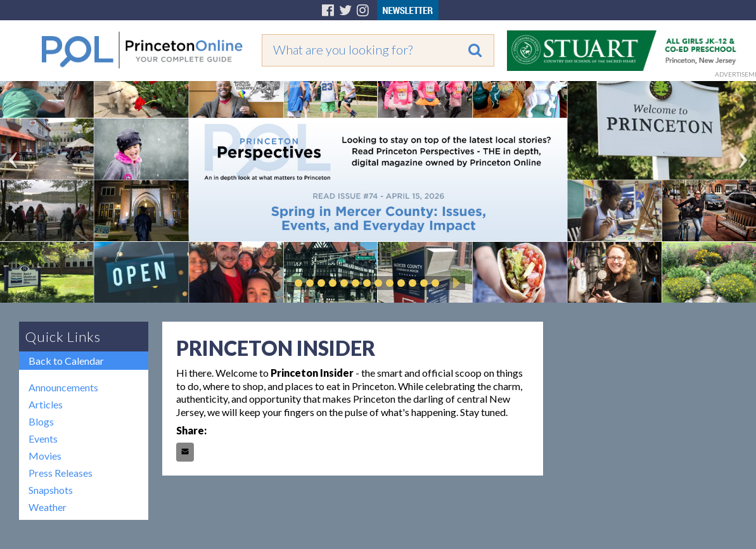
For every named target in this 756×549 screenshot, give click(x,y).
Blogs (41, 421)
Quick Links (63, 337)
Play (454, 283)
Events (43, 439)
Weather (48, 507)
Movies (45, 456)
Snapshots (51, 490)
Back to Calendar (66, 361)
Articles (46, 404)
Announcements (63, 387)
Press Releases (61, 473)
